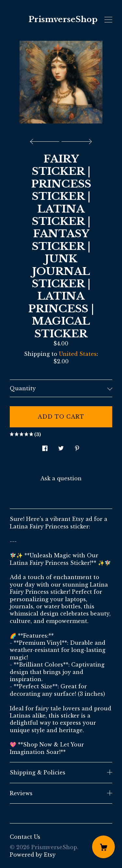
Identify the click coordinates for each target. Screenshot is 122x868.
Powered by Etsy (33, 855)
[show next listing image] (76, 140)
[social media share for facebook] (45, 446)
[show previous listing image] (46, 140)
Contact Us (25, 837)
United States (78, 354)
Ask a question (61, 478)
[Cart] (103, 847)
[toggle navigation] (108, 20)
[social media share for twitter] (61, 446)
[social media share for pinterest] (77, 446)
